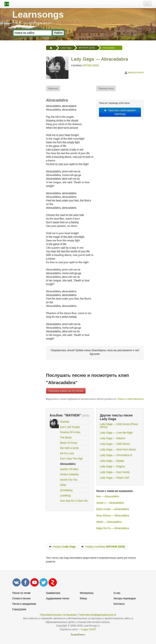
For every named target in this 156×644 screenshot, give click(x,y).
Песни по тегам (21, 593)
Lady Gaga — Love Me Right (116, 433)
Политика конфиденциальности (97, 615)
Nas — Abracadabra (108, 496)
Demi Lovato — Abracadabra (113, 509)
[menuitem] (53, 88)
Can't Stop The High (71, 459)
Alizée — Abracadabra (109, 522)
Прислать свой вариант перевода (120, 112)
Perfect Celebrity (69, 474)
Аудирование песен (58, 598)
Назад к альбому (103, 547)
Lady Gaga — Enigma (112, 466)
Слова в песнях (22, 598)
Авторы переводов (125, 598)
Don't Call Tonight (70, 427)
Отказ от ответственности (131, 399)
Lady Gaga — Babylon (113, 438)
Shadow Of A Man (70, 432)
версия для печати (134, 73)
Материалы (87, 593)
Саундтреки (19, 609)
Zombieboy (66, 490)
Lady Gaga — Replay (112, 461)
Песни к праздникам (24, 604)
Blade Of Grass (69, 443)
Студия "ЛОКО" (89, 629)
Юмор (83, 598)
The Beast (66, 438)
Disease (65, 422)
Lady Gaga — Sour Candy (115, 472)
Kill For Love (67, 453)
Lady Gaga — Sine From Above (118, 450)
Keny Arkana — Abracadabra (113, 515)
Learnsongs (38, 15)
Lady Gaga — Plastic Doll (114, 478)
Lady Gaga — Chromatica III (116, 455)
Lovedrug (65, 495)
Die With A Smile (69, 448)
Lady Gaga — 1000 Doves (115, 444)
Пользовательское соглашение (58, 615)
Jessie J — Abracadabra (110, 503)
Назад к (62, 547)
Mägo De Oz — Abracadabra (113, 528)
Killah (63, 485)
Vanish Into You (69, 480)
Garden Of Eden (69, 469)
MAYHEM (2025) (91, 65)
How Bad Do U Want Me (74, 501)
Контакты (119, 604)
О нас (117, 593)
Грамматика (53, 593)
